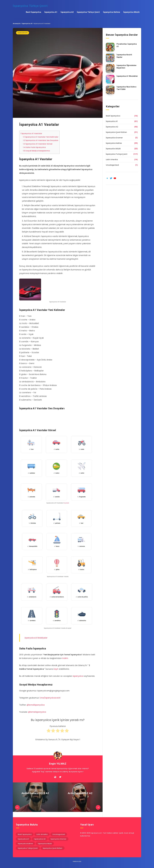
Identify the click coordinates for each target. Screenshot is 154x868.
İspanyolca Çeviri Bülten (116, 132)
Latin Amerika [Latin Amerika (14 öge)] (42, 834)
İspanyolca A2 (67, 12)
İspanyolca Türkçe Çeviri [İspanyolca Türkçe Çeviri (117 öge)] (28, 848)
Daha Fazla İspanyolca (34, 147)
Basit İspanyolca (34, 12)
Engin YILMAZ (58, 764)
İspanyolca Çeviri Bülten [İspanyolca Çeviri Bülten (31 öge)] (53, 848)
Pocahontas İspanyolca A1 (127, 45)
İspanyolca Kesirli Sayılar (124, 56)
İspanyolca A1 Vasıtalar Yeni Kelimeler (41, 137)
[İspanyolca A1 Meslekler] (110, 79)
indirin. (65, 658)
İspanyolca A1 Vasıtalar (31, 134)
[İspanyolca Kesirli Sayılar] (110, 58)
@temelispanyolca (36, 705)
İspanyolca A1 (51, 12)
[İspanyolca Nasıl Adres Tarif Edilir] (110, 90)
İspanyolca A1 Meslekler (127, 76)
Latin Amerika (112, 160)
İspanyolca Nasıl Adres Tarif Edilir (126, 88)
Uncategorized (112, 165)
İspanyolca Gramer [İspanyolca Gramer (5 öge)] (58, 839)
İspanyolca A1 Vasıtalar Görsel (38, 144)
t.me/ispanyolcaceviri (50, 698)
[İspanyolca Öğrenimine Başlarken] (110, 68)
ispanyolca (78, 676)
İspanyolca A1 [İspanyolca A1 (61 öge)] (23, 839)
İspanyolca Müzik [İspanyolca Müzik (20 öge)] (45, 844)
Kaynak (66, 503)
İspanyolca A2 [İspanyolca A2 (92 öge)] (40, 839)
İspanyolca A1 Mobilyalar (36, 638)
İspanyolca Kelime (112, 12)
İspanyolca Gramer (114, 138)
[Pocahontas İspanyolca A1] (110, 47)
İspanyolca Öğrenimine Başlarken (127, 67)
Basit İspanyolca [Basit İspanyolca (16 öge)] (25, 834)
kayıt (56, 669)
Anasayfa (17, 24)
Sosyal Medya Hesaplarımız (36, 151)
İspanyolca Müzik (131, 12)
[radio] (49, 732)
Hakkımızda (77, 861)
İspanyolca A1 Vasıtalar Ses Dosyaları (41, 140)
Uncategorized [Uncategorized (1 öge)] (59, 834)
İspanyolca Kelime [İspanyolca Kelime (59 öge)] (25, 844)
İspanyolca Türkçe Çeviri (30, 6)
